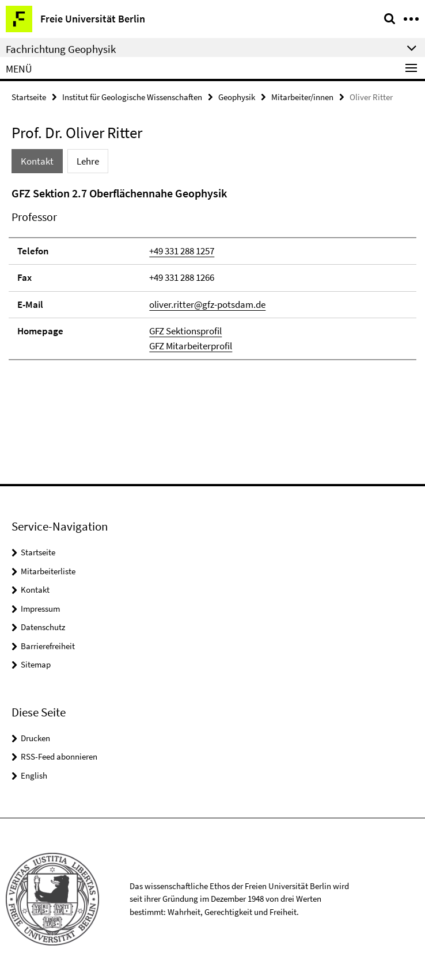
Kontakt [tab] (37, 161)
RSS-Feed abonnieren (59, 756)
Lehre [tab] (88, 161)
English (34, 775)
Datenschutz (43, 627)
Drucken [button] (35, 738)
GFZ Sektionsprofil (185, 331)
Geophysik (237, 97)
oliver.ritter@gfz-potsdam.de (207, 304)
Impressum (40, 609)
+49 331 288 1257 (182, 251)
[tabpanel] (212, 273)
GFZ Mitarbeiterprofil (191, 346)
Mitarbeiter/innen (302, 97)
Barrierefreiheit (48, 646)
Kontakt (35, 590)
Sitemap (36, 664)
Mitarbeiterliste (48, 571)
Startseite (29, 97)
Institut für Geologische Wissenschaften (132, 97)
